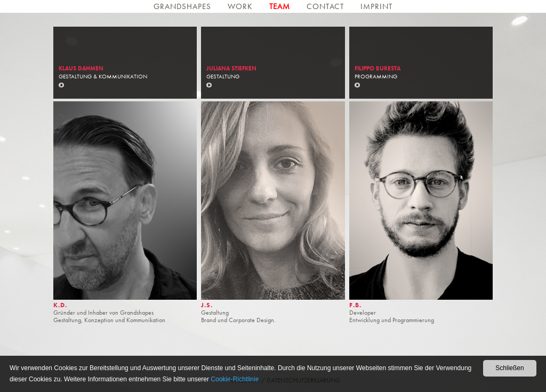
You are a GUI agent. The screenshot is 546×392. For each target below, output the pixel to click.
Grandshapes (184, 6)
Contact (327, 6)
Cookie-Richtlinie (235, 379)
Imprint (376, 6)
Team (281, 6)
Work (242, 6)
